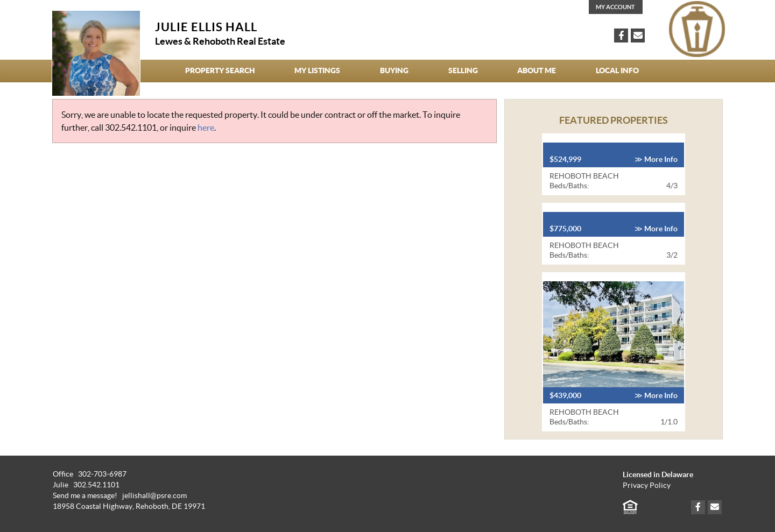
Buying (394, 70)
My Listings (317, 70)
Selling (463, 70)
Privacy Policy (647, 485)
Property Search (220, 70)
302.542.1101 (131, 127)
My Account (615, 7)
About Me (537, 70)
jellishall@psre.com (154, 496)
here (206, 127)
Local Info (617, 70)
